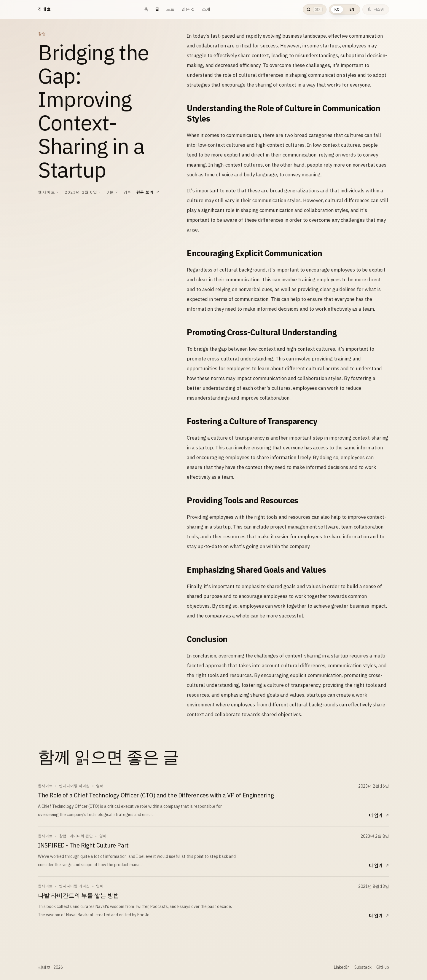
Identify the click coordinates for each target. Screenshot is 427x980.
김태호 (45, 9)
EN (352, 9)
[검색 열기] (314, 9)
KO (337, 9)
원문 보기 (145, 192)
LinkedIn (342, 968)
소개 (206, 9)
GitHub (383, 968)
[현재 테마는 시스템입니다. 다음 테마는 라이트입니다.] (376, 9)
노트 (170, 9)
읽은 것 (188, 9)
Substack (363, 968)
